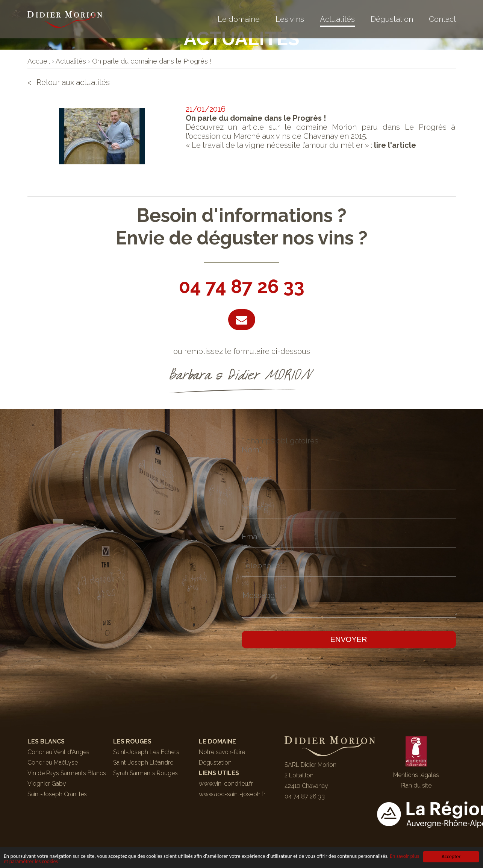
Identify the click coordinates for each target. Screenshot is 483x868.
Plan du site (416, 785)
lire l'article (395, 145)
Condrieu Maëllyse (53, 763)
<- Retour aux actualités (69, 82)
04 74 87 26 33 (242, 286)
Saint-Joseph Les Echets (146, 752)
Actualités (337, 19)
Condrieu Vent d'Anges (58, 752)
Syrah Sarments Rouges (145, 773)
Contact (442, 19)
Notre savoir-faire (222, 752)
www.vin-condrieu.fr (226, 784)
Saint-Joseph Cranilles (57, 794)
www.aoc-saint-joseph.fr (232, 794)
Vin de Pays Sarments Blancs (67, 773)
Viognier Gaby (47, 784)
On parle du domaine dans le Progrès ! (256, 118)
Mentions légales (416, 775)
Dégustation (392, 19)
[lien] (39, 61)
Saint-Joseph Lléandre (143, 763)
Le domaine (239, 19)
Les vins (290, 19)
